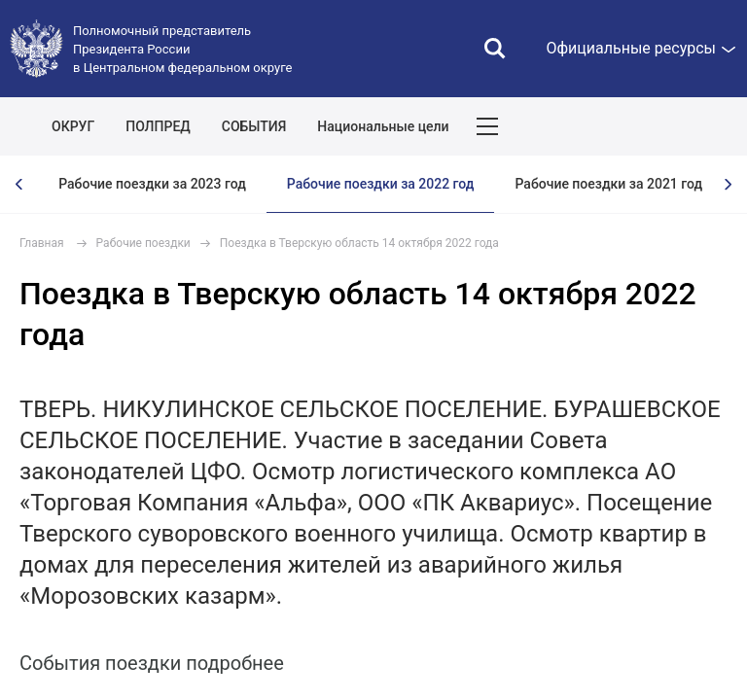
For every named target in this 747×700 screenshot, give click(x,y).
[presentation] (19, 184)
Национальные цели (383, 126)
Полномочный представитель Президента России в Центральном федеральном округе (182, 49)
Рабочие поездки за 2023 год (152, 184)
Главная (42, 243)
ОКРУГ (73, 126)
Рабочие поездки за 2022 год (381, 184)
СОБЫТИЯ (254, 126)
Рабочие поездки (143, 243)
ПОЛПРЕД (158, 126)
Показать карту (674, 126)
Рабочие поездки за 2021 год (608, 184)
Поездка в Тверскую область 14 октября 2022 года (359, 243)
